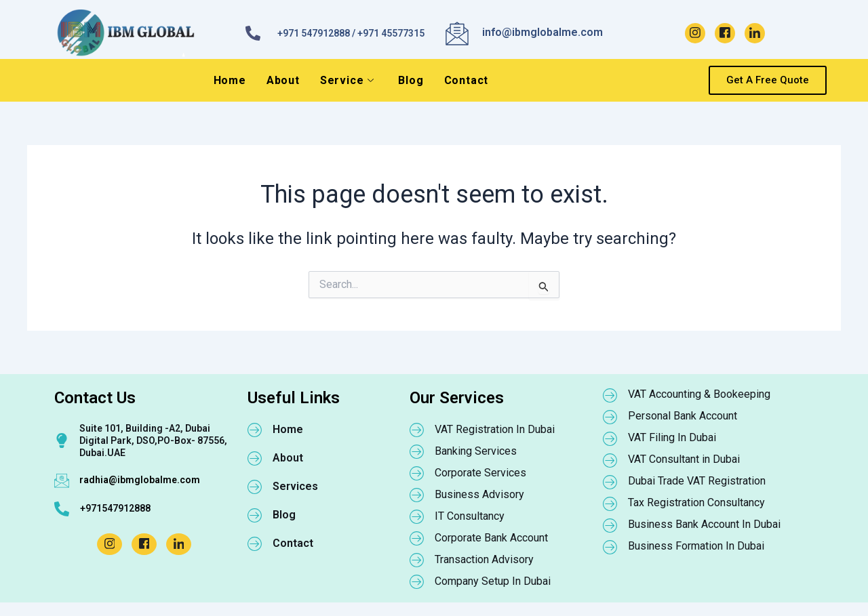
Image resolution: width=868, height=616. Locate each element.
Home (230, 80)
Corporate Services (480, 473)
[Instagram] (695, 33)
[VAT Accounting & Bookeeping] (610, 395)
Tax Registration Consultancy (696, 502)
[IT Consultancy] (417, 516)
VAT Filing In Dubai (672, 437)
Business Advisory (479, 494)
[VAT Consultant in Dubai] (610, 460)
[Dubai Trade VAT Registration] (610, 482)
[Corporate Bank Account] (417, 538)
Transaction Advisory (484, 559)
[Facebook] (725, 33)
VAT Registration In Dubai (495, 429)
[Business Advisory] (417, 495)
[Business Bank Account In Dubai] (610, 525)
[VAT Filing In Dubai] (610, 438)
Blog (411, 80)
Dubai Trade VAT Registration (697, 481)
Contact (467, 80)
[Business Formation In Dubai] (610, 547)
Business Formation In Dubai (696, 546)
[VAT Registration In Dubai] (417, 430)
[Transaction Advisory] (417, 560)
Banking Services (476, 451)
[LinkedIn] (755, 33)
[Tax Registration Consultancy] (610, 504)
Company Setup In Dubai (493, 581)
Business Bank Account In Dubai (704, 524)
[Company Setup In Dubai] (417, 581)
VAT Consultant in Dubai (684, 459)
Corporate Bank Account (491, 538)
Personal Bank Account (683, 416)
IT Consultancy (470, 516)
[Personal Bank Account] (610, 417)
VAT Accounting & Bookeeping (699, 394)
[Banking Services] (417, 451)
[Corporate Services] (417, 473)
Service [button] (347, 80)
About (283, 80)
